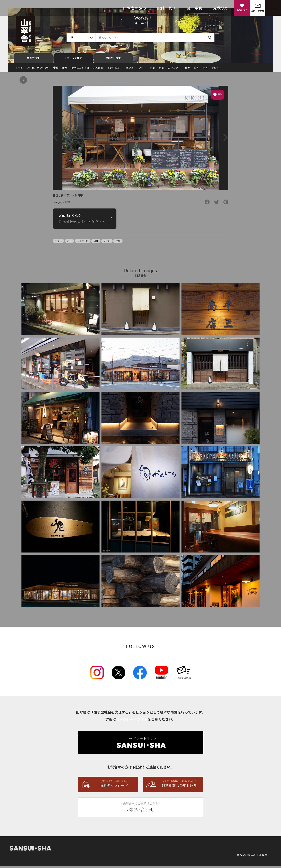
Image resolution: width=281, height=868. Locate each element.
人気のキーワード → (110, 46)
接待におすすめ (80, 70)
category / (59, 204)
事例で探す (33, 60)
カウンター (174, 70)
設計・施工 (167, 8)
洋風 (118, 243)
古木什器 (98, 70)
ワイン (107, 243)
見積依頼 (221, 8)
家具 (196, 70)
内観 (153, 70)
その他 (215, 70)
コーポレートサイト (132, 721)
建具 (205, 70)
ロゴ (96, 243)
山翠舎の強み (135, 8)
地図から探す (113, 60)
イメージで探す (73, 60)
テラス (58, 243)
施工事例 (195, 8)
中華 (56, 70)
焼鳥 (65, 70)
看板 (187, 70)
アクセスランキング (38, 70)
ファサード (83, 243)
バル (69, 243)
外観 (162, 70)
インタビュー (115, 70)
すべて (19, 70)
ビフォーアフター (136, 70)
